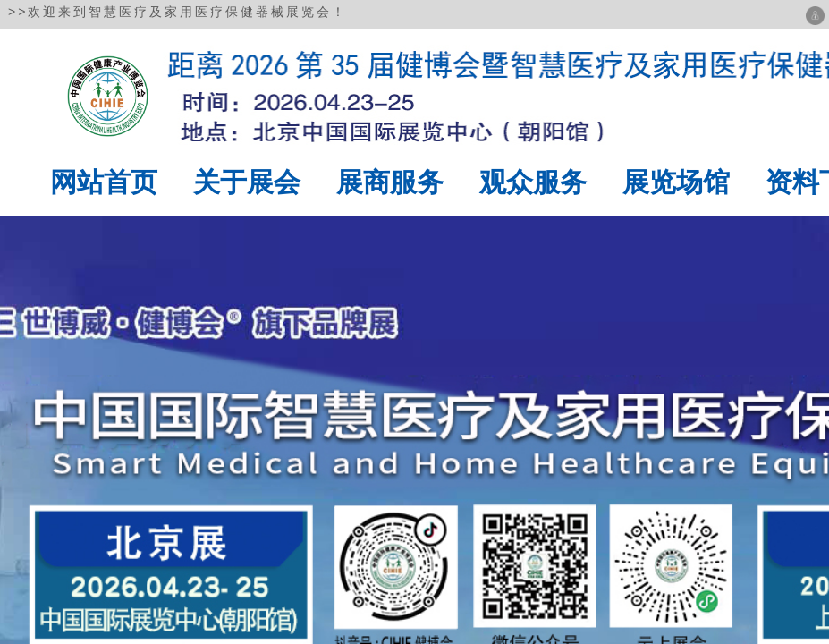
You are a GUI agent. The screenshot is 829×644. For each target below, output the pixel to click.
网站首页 (104, 182)
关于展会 (247, 182)
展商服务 (390, 182)
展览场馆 (676, 182)
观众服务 (533, 182)
